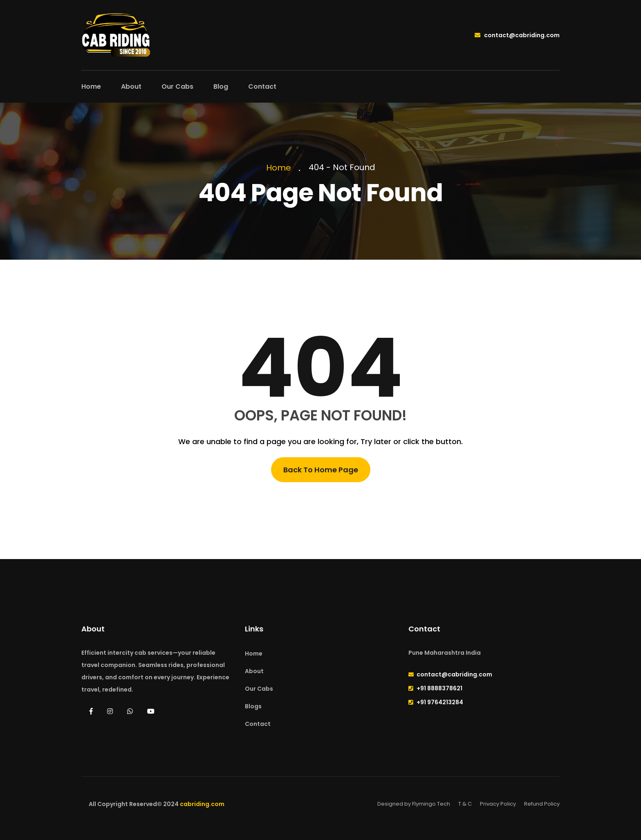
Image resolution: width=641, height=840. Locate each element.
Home (91, 86)
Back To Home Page (321, 470)
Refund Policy (542, 804)
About (131, 86)
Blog (221, 86)
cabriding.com (202, 804)
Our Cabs (177, 86)
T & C (465, 804)
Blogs (253, 706)
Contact (262, 86)
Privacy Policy (498, 804)
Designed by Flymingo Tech (414, 804)
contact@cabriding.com (517, 35)
